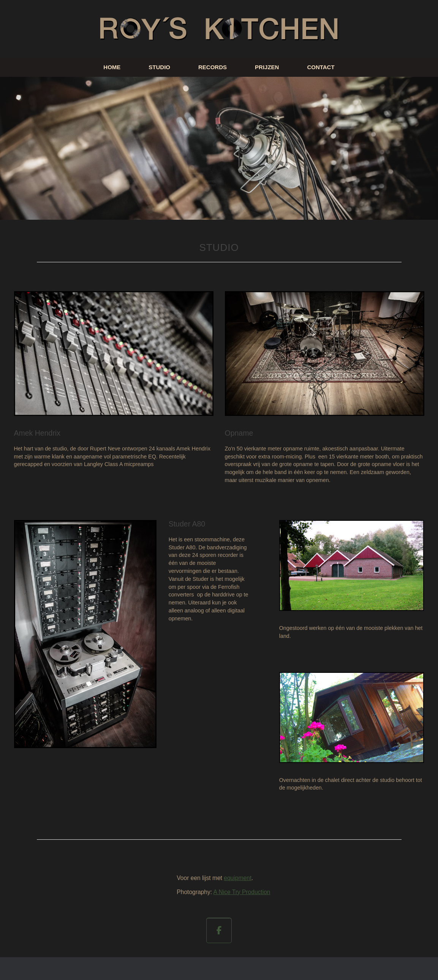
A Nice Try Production (242, 892)
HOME (112, 67)
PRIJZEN (267, 67)
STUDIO (159, 67)
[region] (219, 148)
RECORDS (213, 67)
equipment (238, 878)
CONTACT (321, 67)
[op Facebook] (219, 930)
